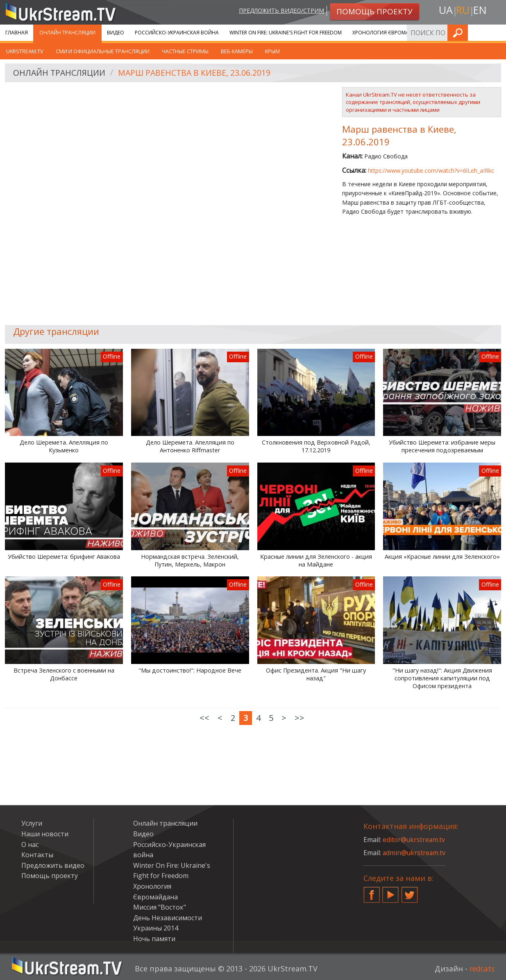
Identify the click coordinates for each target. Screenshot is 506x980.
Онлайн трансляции (67, 33)
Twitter (410, 892)
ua (445, 11)
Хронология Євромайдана (389, 33)
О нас (30, 845)
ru (463, 11)
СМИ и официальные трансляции (103, 51)
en (481, 11)
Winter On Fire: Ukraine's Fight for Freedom (286, 33)
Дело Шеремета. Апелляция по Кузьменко (64, 446)
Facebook (372, 892)
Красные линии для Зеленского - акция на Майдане (316, 561)
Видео (116, 33)
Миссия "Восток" (160, 907)
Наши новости (45, 834)
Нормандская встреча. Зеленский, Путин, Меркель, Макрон (190, 561)
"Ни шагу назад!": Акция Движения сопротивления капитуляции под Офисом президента (442, 678)
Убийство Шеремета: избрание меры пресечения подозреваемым (442, 446)
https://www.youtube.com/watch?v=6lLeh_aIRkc (431, 170)
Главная (17, 33)
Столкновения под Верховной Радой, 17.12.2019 (316, 446)
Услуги (446, 33)
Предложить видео (53, 865)
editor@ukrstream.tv (414, 840)
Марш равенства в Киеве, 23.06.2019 (198, 73)
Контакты (37, 855)
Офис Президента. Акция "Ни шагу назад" (316, 674)
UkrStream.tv (25, 51)
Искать (497, 33)
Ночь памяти (154, 939)
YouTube (390, 892)
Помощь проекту (50, 876)
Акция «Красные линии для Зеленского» (442, 557)
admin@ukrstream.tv (415, 853)
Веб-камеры (237, 51)
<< (204, 718)
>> (300, 718)
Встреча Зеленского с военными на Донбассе (64, 674)
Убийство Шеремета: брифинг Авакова (64, 557)
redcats (481, 969)
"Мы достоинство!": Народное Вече (190, 671)
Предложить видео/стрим (280, 11)
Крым (272, 51)
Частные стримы (185, 51)
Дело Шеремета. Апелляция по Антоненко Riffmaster (190, 446)
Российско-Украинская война (177, 33)
